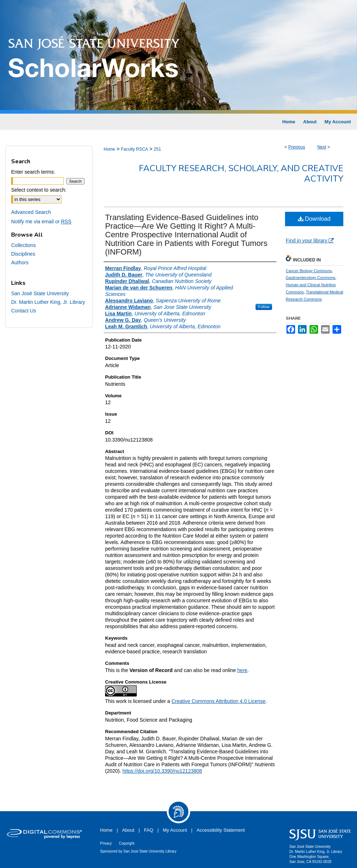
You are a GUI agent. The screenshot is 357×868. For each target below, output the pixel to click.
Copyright (126, 843)
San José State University (40, 293)
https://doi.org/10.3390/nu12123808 (162, 771)
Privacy (106, 843)
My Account (175, 830)
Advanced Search (31, 212)
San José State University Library (150, 851)
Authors (20, 262)
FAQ (149, 830)
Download (314, 219)
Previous (297, 147)
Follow (264, 307)
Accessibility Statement (221, 830)
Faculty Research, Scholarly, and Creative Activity (241, 173)
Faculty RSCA (134, 149)
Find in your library (310, 241)
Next (322, 147)
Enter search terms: (33, 172)
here (242, 670)
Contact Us (24, 311)
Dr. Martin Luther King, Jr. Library (48, 302)
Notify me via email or (41, 221)
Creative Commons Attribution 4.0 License (218, 701)
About (128, 830)
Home (109, 149)
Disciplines (23, 254)
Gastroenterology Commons (311, 278)
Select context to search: (39, 190)
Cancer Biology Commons (309, 271)
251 (157, 149)
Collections (23, 245)
